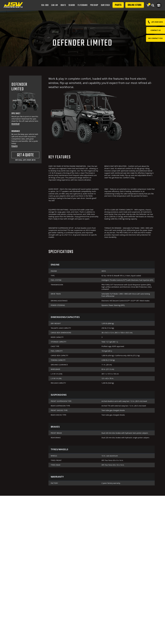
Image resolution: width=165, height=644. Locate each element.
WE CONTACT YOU (155, 38)
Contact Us (156, 30)
